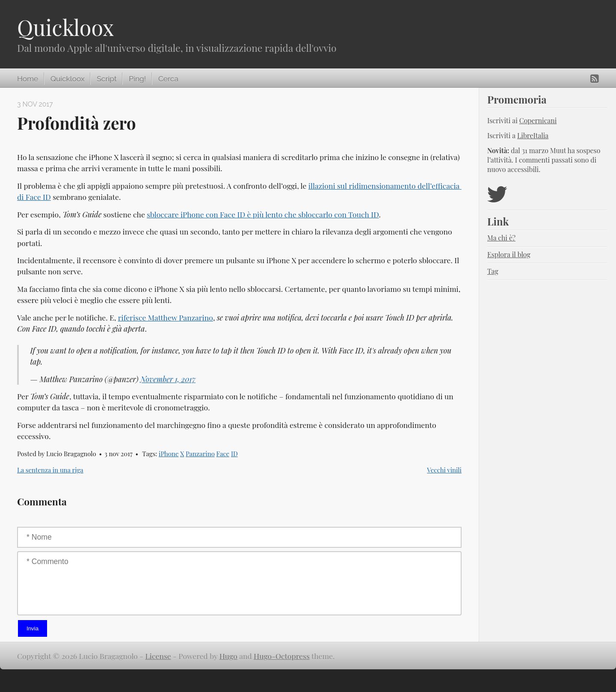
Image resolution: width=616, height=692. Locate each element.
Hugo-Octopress (282, 656)
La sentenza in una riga (50, 470)
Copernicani (538, 120)
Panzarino (200, 454)
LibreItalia (533, 135)
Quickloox (65, 27)
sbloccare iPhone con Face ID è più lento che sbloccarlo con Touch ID (263, 214)
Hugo (228, 656)
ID (234, 454)
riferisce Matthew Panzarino (166, 317)
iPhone (169, 454)
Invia (33, 628)
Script (107, 79)
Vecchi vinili (444, 470)
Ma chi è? (501, 238)
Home (28, 79)
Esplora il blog (509, 254)
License (158, 656)
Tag (493, 271)
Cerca (168, 79)
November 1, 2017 (168, 379)
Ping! (137, 79)
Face (223, 454)
